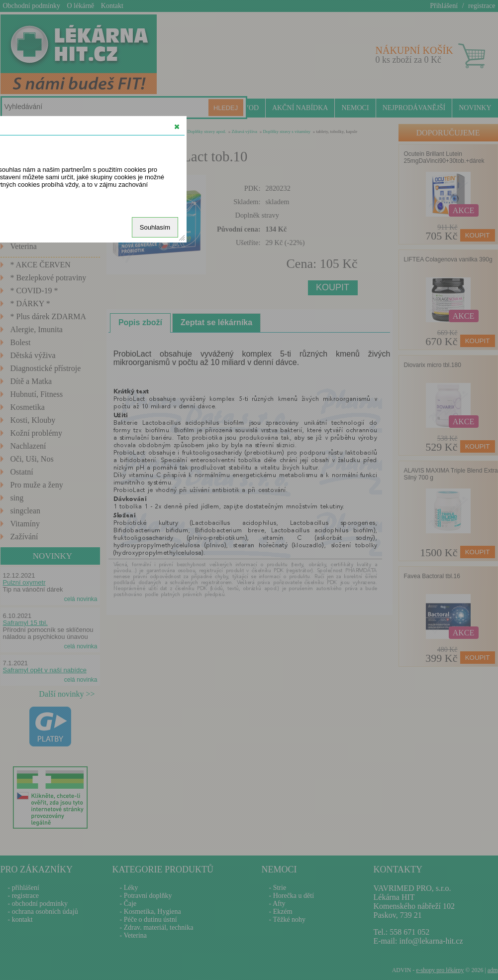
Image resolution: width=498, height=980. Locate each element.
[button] (177, 126)
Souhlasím (155, 227)
